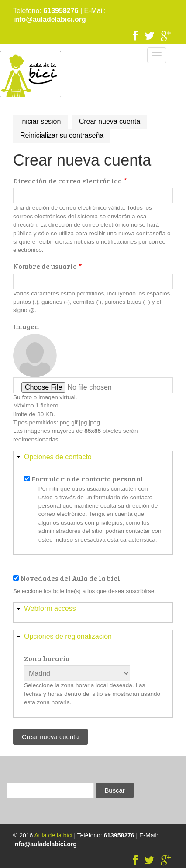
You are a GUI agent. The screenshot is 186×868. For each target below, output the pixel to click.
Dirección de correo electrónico (67, 181)
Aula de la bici (53, 835)
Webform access (50, 609)
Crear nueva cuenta (113, 123)
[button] (93, 457)
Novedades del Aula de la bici (70, 578)
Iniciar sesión (40, 121)
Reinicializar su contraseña (62, 135)
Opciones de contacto (58, 457)
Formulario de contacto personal (87, 479)
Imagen (26, 326)
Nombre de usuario (45, 266)
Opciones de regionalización (68, 636)
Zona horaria (47, 658)
